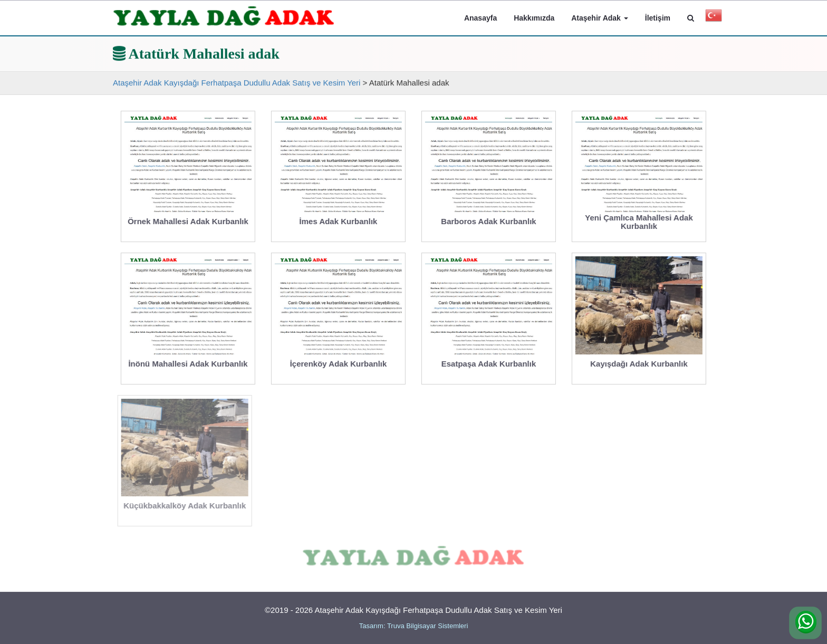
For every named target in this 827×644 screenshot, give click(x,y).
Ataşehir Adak (600, 18)
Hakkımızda (534, 18)
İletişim (658, 18)
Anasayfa (480, 18)
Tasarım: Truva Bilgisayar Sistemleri (414, 626)
